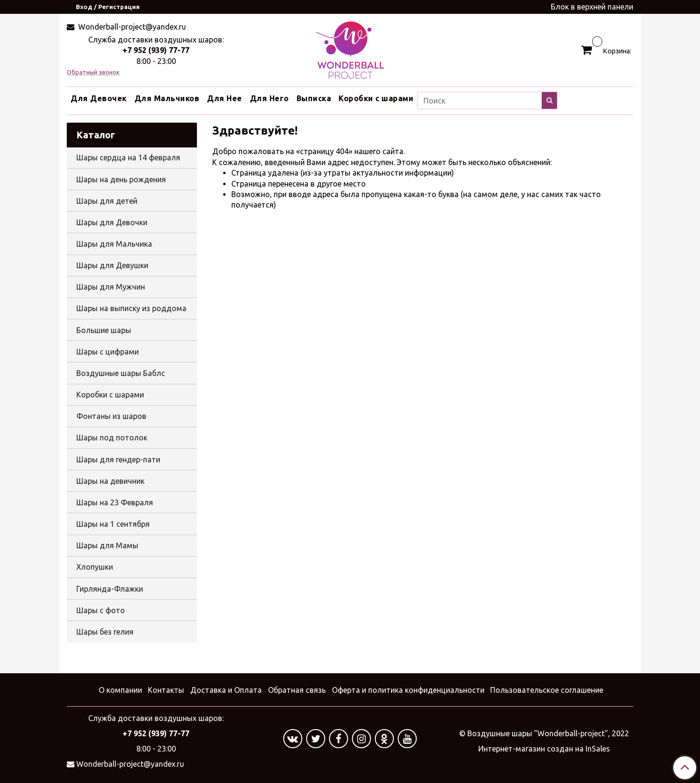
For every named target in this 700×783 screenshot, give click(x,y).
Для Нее (225, 98)
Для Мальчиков (167, 98)
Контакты (166, 690)
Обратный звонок (93, 72)
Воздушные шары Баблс (121, 373)
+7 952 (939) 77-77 (156, 50)
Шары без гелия (105, 632)
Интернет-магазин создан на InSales (544, 749)
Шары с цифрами (108, 352)
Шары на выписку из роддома (131, 308)
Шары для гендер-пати (118, 459)
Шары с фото (101, 610)
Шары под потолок (112, 438)
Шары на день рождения (121, 179)
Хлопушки (95, 567)
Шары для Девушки (112, 265)
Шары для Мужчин (111, 287)
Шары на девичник (110, 481)
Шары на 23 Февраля (115, 502)
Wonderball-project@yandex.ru (131, 27)
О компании (120, 690)
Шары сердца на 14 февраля (128, 157)
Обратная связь (297, 690)
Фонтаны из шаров (111, 416)
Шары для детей (107, 201)
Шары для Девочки (112, 222)
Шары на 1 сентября (113, 524)
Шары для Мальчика (114, 244)
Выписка (314, 98)
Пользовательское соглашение (547, 690)
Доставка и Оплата (226, 690)
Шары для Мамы (107, 545)
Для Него (269, 98)
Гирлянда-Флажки (110, 589)
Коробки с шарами (376, 98)
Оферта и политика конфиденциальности (408, 690)
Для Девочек (99, 98)
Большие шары (104, 330)
